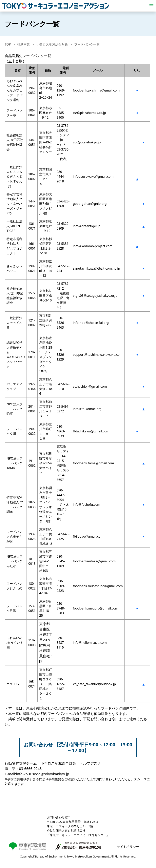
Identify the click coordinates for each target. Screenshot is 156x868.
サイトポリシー (128, 847)
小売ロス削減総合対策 (52, 44)
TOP (8, 44)
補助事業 (24, 44)
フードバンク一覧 (87, 44)
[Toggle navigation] (151, 6)
